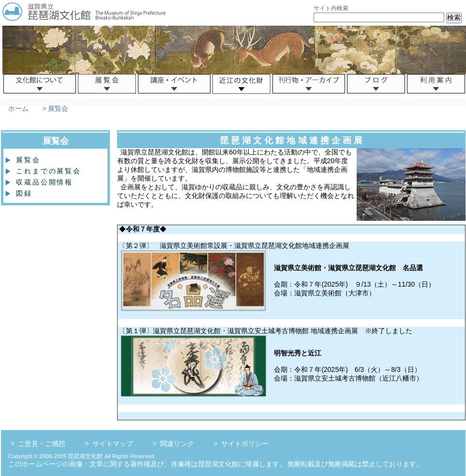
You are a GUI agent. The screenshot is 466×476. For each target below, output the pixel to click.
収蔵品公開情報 (41, 182)
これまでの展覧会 (45, 171)
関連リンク (177, 444)
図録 (20, 193)
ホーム (18, 108)
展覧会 (24, 160)
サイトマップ (113, 444)
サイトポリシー (245, 444)
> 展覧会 (55, 108)
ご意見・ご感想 (42, 444)
